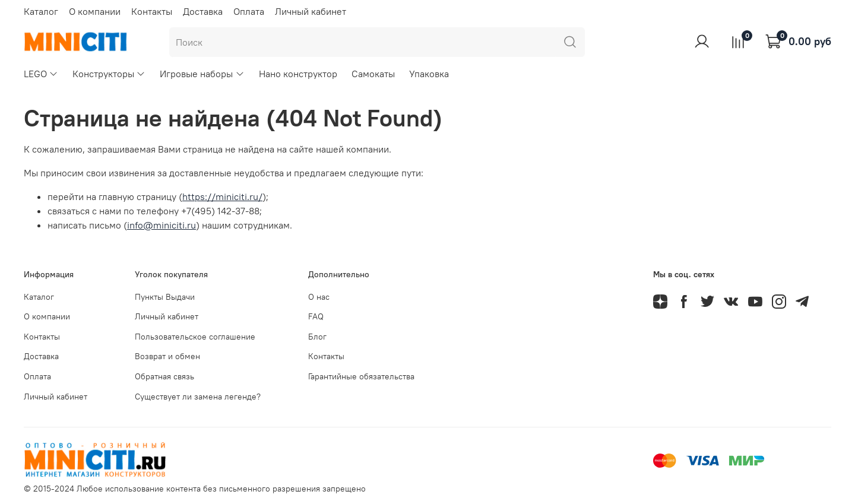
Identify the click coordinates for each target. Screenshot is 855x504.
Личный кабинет (311, 11)
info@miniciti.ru (161, 225)
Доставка (203, 11)
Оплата (249, 11)
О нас (319, 297)
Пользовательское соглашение (195, 337)
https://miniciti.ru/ (222, 196)
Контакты (152, 11)
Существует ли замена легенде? (198, 397)
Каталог (41, 11)
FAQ (316, 316)
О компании (95, 11)
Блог (317, 337)
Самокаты (373, 74)
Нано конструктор (298, 74)
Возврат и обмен (167, 356)
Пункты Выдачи (165, 297)
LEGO (41, 74)
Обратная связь (164, 376)
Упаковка (429, 74)
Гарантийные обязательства (361, 376)
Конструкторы (109, 74)
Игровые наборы (202, 74)
